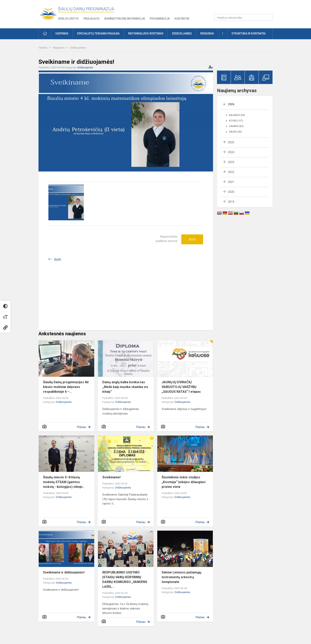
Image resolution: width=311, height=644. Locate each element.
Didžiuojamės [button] (182, 33)
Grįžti (58, 259)
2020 (231, 192)
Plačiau (82, 427)
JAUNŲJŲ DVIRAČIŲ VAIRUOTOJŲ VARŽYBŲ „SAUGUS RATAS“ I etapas (181, 387)
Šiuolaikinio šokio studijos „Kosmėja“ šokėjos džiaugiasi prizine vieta (184, 482)
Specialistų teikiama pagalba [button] (98, 33)
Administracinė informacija (125, 19)
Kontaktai (182, 19)
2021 (231, 182)
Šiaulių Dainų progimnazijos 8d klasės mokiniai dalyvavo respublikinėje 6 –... (66, 387)
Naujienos (59, 48)
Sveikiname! (111, 477)
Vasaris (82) (236, 126)
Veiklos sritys (68, 19)
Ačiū (192, 239)
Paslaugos (92, 19)
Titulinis (43, 48)
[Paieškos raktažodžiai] (243, 17)
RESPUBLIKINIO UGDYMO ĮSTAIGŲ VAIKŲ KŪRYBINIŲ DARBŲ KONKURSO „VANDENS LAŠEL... (125, 580)
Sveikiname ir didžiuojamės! (64, 572)
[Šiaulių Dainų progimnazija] (48, 13)
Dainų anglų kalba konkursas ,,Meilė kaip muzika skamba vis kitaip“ (125, 387)
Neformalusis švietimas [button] (146, 33)
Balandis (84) (237, 115)
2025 (231, 142)
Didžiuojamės (78, 48)
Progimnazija (160, 19)
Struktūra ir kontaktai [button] (249, 33)
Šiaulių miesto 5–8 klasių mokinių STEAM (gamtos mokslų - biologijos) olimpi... (64, 482)
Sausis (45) (235, 132)
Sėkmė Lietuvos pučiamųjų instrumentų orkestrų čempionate (181, 577)
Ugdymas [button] (62, 33)
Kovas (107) (236, 121)
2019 (231, 202)
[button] (245, 8)
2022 (231, 172)
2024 (231, 152)
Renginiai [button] (207, 33)
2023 (231, 162)
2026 (231, 104)
